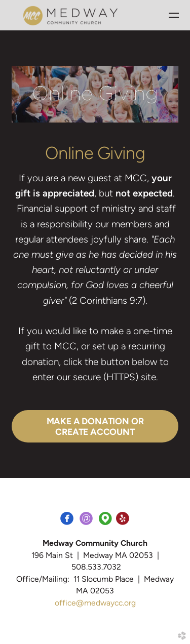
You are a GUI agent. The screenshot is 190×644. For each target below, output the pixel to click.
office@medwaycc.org (95, 603)
